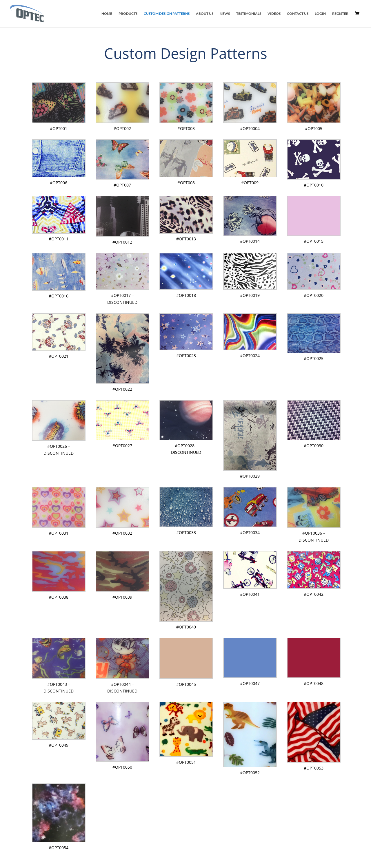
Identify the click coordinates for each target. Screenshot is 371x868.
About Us (205, 14)
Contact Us (298, 14)
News (225, 14)
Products (128, 14)
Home (107, 14)
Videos (274, 14)
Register (340, 14)
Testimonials (249, 14)
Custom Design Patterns (167, 14)
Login (320, 14)
